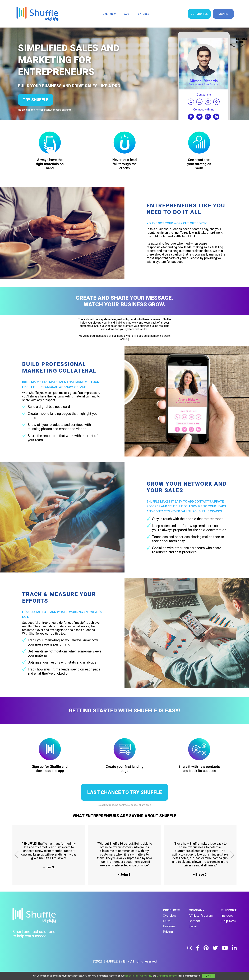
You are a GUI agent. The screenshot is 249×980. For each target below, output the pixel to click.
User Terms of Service (168, 976)
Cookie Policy (131, 976)
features (143, 14)
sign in (223, 14)
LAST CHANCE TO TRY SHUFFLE (124, 792)
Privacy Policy (145, 976)
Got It (208, 976)
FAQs (167, 921)
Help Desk (229, 921)
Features (169, 926)
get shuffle (199, 14)
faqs (126, 14)
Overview (169, 916)
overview (109, 14)
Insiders (227, 916)
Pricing (168, 932)
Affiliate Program (201, 916)
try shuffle (36, 100)
